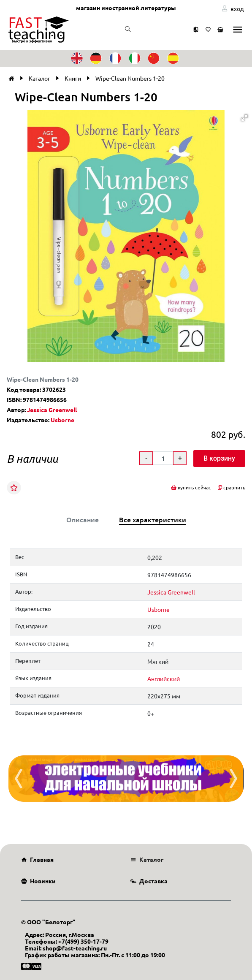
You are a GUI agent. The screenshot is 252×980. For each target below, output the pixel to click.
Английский (164, 679)
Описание (83, 519)
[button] (244, 118)
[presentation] (19, 779)
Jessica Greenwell (52, 410)
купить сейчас (191, 488)
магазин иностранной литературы (126, 8)
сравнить (232, 488)
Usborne (62, 420)
